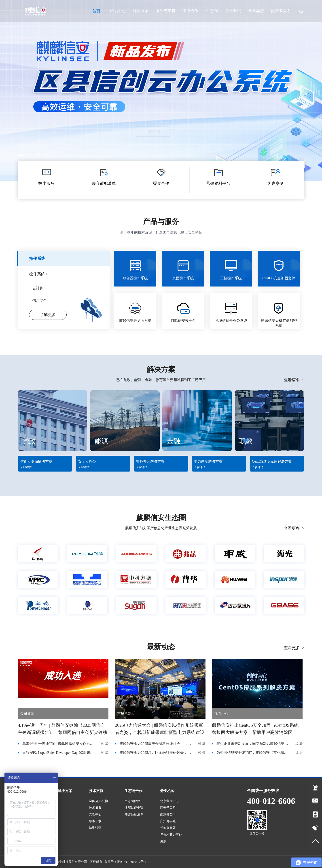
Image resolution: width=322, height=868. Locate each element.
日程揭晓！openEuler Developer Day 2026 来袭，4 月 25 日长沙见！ (59, 753)
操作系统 (37, 259)
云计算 (38, 288)
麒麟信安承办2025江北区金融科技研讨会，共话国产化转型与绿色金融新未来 (156, 753)
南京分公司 (168, 814)
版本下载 (95, 821)
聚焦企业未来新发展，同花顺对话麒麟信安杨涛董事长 (253, 744)
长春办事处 (168, 828)
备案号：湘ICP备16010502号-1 (125, 862)
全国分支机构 (98, 801)
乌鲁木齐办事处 (171, 835)
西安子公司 (168, 808)
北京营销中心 (169, 801)
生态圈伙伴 (132, 801)
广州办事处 (168, 821)
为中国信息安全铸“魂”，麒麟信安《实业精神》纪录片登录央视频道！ (253, 753)
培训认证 (95, 828)
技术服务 (95, 808)
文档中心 (95, 814)
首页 (96, 11)
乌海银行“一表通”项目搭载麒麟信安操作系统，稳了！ (59, 744)
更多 (163, 841)
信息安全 (40, 300)
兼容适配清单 (134, 814)
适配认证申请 (134, 808)
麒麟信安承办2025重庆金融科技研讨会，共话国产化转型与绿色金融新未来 (156, 744)
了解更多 (161, 131)
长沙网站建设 (286, 862)
